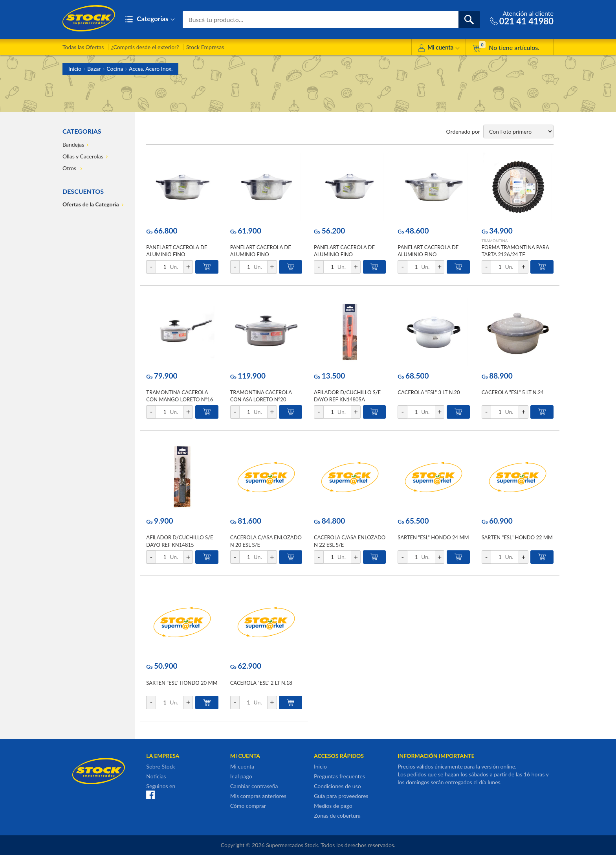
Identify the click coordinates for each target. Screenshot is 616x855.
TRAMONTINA (495, 241)
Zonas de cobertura (337, 815)
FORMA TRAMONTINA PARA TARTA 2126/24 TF (515, 251)
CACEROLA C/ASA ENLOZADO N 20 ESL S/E (266, 541)
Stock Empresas (205, 47)
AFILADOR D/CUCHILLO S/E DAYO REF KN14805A (347, 396)
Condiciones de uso (337, 786)
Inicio (75, 69)
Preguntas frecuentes (339, 776)
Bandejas (73, 144)
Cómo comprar (248, 806)
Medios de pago (333, 806)
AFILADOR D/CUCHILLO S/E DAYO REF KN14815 (180, 541)
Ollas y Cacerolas (83, 156)
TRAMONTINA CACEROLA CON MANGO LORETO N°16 (180, 396)
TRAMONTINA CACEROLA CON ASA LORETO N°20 (261, 396)
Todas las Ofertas (83, 47)
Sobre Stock (160, 766)
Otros (70, 168)
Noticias (156, 776)
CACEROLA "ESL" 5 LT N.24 (513, 392)
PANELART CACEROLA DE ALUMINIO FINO (177, 251)
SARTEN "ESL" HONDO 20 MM (182, 683)
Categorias (150, 19)
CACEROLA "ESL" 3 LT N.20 (429, 392)
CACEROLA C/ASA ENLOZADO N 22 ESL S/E (350, 541)
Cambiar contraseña (254, 786)
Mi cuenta (439, 49)
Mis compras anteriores (258, 796)
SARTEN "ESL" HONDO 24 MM (433, 537)
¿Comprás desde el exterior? (145, 47)
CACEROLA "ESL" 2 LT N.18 (261, 683)
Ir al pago (241, 776)
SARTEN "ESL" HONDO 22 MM (517, 537)
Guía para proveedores (341, 796)
